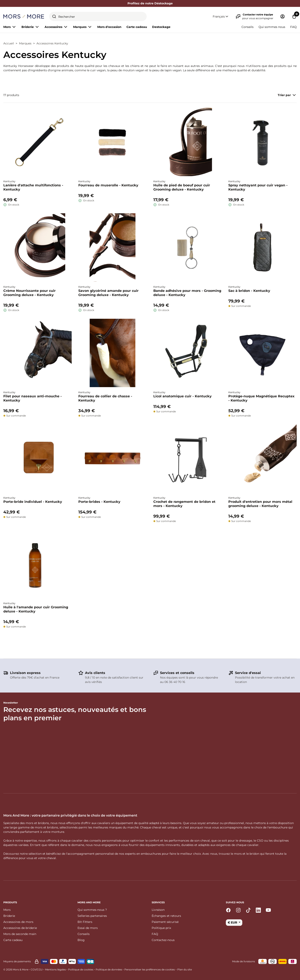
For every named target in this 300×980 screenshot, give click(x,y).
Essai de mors (88, 928)
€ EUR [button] (233, 922)
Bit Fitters (85, 922)
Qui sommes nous (272, 27)
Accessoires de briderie (20, 928)
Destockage (161, 27)
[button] (221, 17)
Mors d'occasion (109, 27)
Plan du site (185, 969)
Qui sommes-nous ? (92, 910)
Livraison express (25, 673)
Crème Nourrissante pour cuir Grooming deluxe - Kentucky (29, 293)
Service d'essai (248, 673)
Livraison (158, 910)
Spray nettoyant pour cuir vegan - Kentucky (258, 187)
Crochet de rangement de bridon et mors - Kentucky (184, 504)
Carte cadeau (137, 27)
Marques (25, 43)
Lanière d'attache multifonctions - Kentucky (33, 187)
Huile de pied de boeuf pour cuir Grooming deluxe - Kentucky (182, 187)
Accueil (9, 43)
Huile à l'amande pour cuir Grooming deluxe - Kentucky (36, 609)
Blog (81, 940)
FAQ (293, 27)
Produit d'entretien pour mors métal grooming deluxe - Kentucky (260, 504)
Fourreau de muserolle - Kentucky (108, 185)
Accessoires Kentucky (52, 43)
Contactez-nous (163, 940)
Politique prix (161, 928)
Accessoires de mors (18, 922)
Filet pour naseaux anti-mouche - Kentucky (32, 398)
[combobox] (98, 16)
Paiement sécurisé (165, 922)
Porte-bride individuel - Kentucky (33, 502)
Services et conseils (177, 673)
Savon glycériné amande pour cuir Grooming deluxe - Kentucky (108, 293)
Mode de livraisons (244, 961)
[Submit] (54, 16)
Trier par (287, 95)
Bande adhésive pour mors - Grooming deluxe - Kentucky (187, 293)
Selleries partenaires (92, 916)
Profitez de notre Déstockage (150, 3)
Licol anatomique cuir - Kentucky (182, 396)
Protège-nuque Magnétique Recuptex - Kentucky (261, 398)
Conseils (247, 27)
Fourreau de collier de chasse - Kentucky (105, 398)
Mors (7, 910)
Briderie (9, 916)
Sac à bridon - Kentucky (249, 291)
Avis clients (95, 673)
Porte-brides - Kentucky (99, 502)
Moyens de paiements (17, 961)
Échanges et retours (166, 916)
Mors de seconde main (20, 934)
